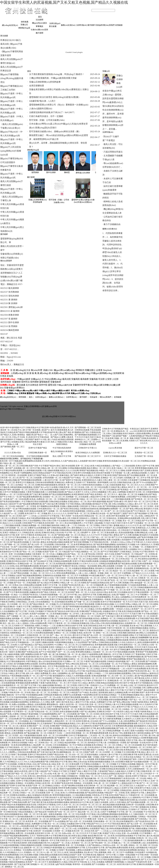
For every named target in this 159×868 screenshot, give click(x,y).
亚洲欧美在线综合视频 (104, 604)
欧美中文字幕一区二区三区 (131, 774)
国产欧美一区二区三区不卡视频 (120, 580)
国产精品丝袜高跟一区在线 (33, 857)
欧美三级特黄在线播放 (141, 733)
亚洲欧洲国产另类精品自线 (90, 611)
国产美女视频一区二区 (31, 740)
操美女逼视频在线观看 (147, 642)
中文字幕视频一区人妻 (120, 473)
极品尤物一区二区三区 (128, 494)
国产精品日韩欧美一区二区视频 (109, 521)
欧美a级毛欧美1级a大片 (34, 657)
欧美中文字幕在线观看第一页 (140, 592)
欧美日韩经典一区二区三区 (95, 786)
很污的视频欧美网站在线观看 (26, 664)
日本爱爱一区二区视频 (14, 511)
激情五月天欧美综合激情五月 (28, 840)
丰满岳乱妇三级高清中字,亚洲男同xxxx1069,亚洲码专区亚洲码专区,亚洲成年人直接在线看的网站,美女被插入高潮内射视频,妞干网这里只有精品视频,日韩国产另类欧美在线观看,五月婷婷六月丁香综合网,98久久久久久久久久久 (144, 436)
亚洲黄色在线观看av (18, 795)
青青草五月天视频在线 (25, 482)
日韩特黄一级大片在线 (105, 554)
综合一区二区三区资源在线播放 (85, 755)
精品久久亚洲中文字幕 (97, 475)
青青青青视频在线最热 (144, 468)
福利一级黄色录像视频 (53, 814)
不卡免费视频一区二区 (114, 685)
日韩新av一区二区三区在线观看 (129, 745)
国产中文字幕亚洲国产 (110, 552)
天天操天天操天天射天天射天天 (116, 523)
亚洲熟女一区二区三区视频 (65, 633)
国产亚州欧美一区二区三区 (142, 499)
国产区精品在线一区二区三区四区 (45, 712)
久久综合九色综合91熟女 (98, 592)
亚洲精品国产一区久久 (64, 559)
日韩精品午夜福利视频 (116, 661)
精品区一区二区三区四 (122, 571)
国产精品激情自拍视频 (127, 564)
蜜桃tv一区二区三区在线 (113, 556)
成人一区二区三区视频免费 (92, 585)
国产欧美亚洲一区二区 (67, 709)
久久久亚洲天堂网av (123, 604)
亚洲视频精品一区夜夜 (101, 599)
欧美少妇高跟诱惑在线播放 (122, 836)
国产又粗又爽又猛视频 (39, 494)
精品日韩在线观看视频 (69, 750)
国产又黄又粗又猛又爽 (46, 752)
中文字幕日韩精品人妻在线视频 (79, 504)
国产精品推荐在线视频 (19, 542)
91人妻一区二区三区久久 (140, 576)
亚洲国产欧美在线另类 (71, 585)
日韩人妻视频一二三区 (117, 840)
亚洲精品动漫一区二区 (27, 564)
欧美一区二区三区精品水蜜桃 (86, 559)
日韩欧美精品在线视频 (120, 630)
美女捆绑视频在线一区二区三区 (69, 752)
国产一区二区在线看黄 (67, 714)
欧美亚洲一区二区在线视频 (37, 821)
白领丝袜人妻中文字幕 (109, 755)
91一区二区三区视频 (108, 764)
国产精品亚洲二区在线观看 (71, 798)
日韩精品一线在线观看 (88, 566)
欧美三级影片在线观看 (99, 802)
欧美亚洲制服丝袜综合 (83, 545)
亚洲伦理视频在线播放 (139, 628)
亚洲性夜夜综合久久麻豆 (92, 480)
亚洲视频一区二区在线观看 (77, 497)
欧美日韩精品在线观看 (131, 611)
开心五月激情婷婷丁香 (46, 724)
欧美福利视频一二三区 (101, 630)
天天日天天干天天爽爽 (41, 809)
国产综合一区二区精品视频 (25, 583)
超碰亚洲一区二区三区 (33, 848)
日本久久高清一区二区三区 (52, 766)
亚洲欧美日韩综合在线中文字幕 (20, 561)
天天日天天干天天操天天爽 (130, 614)
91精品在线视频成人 (103, 466)
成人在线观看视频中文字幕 (124, 528)
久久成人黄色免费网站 (126, 721)
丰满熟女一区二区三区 (128, 578)
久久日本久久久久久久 (89, 564)
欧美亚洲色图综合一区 (35, 580)
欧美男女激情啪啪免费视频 (50, 664)
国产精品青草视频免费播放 (104, 545)
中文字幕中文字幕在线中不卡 (94, 681)
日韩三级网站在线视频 (12, 521)
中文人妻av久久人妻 (35, 537)
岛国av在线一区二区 (70, 833)
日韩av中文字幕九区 (135, 542)
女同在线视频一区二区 (52, 478)
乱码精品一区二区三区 (25, 485)
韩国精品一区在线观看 (83, 783)
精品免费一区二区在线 (43, 745)
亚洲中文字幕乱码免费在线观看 (85, 561)
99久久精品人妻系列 (86, 683)
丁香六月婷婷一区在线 (69, 516)
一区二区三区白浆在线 (64, 669)
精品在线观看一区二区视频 (87, 817)
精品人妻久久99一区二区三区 (141, 504)
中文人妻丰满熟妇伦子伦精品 (74, 628)
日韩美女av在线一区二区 (96, 511)
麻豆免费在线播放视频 (32, 597)
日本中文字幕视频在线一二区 (22, 642)
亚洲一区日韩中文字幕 (92, 719)
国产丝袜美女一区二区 (62, 568)
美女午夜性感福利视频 (97, 502)
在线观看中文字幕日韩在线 (96, 840)
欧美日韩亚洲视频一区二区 (78, 733)
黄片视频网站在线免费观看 (48, 506)
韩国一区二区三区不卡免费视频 (118, 573)
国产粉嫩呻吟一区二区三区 (66, 738)
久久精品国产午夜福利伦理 (52, 587)
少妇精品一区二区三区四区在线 (135, 709)
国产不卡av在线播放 (144, 482)
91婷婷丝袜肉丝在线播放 (91, 485)
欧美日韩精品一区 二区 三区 (103, 745)
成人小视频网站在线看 (25, 621)
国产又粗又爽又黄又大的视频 (67, 540)
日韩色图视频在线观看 (30, 798)
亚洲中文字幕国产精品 (38, 448)
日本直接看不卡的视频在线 (139, 480)
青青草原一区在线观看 (17, 475)
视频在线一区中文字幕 (113, 654)
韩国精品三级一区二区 (68, 654)
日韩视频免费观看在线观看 (108, 547)
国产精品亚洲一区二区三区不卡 (88, 456)
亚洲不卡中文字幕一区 (44, 540)
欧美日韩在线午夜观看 (101, 473)
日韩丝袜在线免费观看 (44, 482)
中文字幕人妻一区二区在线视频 (116, 626)
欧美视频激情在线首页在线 (107, 724)
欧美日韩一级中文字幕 (132, 561)
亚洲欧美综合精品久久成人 (123, 599)
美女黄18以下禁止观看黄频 (141, 626)
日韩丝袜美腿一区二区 (64, 545)
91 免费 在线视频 (51, 530)
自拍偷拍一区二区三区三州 (54, 497)
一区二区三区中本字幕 (67, 595)
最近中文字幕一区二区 (144, 448)
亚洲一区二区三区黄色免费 (103, 533)
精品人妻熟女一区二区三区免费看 (105, 790)
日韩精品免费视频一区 (30, 525)
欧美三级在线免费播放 (74, 852)
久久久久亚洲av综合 (13, 453)
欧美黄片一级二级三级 (30, 750)
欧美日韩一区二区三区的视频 (129, 688)
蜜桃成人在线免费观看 (37, 704)
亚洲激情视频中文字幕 (23, 831)
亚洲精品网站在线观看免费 (129, 518)
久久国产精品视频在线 (82, 599)
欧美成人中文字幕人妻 (141, 735)
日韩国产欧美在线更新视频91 (98, 707)
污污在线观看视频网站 (102, 597)
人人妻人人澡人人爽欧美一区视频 (90, 573)
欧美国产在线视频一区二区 (41, 614)
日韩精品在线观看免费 (62, 561)
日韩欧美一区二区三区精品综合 (104, 518)
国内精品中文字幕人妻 (102, 504)
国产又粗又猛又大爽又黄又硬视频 (116, 616)
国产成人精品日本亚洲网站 (48, 583)
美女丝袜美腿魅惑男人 (74, 523)
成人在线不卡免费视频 (53, 707)
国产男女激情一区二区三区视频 (104, 843)
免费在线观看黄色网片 (83, 716)
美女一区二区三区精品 (132, 521)
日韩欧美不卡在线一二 (56, 733)
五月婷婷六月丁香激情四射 (85, 482)
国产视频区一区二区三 (126, 595)
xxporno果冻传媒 (115, 448)
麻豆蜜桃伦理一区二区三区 (43, 669)
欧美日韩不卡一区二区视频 (36, 513)
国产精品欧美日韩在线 (145, 721)
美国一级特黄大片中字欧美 (72, 740)
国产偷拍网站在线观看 (74, 786)
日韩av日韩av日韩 (49, 521)
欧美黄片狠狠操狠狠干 (67, 759)
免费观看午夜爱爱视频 (114, 862)
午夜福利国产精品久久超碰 (109, 771)
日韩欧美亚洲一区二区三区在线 (71, 487)
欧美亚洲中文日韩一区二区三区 (48, 833)
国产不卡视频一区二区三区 (78, 537)
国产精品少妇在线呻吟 (44, 645)
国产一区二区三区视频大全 (36, 790)
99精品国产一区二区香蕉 (26, 506)
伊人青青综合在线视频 (16, 580)
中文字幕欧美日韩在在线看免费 (35, 502)
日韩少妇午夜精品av (140, 673)
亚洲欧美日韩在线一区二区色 (90, 709)
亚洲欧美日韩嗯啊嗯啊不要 (141, 638)
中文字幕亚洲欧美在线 (58, 836)
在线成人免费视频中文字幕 (101, 702)
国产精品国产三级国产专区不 (122, 513)
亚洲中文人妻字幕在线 (135, 678)
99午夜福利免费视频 (79, 580)
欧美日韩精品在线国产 (43, 473)
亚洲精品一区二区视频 (129, 547)
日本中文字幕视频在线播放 (115, 456)
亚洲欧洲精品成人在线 (144, 533)
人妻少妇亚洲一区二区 (89, 614)
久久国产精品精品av (26, 645)
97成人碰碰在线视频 (51, 471)
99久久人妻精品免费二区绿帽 (93, 769)
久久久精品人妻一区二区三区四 (101, 647)
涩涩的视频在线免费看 (64, 602)
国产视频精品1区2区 (100, 838)
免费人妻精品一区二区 (133, 845)
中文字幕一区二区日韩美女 (79, 790)
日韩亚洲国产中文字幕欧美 (138, 497)
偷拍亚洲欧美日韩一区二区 (99, 836)
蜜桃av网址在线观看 (106, 566)
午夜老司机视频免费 (86, 788)
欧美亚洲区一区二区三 (54, 523)
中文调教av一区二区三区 (64, 645)
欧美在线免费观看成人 (23, 745)
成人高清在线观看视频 (124, 533)
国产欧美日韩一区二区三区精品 (87, 669)
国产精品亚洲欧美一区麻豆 (11, 607)
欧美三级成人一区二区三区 (123, 468)
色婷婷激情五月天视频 (126, 545)
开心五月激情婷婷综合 (66, 604)
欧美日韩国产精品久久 (142, 607)
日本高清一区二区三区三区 (11, 638)
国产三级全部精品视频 (23, 547)
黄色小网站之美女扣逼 (78, 762)
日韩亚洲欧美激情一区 (38, 453)
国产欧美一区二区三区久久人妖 (77, 587)
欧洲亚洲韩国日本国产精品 (83, 494)
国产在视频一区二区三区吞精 (58, 580)
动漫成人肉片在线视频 (25, 559)
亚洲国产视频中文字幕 (81, 630)
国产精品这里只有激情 (44, 812)
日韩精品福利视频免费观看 (54, 845)
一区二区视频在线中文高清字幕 (66, 499)
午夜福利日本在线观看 (48, 759)
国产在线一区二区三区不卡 (127, 728)
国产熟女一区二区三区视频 (30, 552)
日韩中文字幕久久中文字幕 (102, 587)
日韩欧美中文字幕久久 (88, 448)
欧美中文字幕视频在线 (143, 683)
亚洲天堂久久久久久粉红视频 (72, 840)
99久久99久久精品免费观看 (56, 757)
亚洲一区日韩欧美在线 (136, 590)
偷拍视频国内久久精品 (62, 676)
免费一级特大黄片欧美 (60, 702)
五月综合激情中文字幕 (95, 848)
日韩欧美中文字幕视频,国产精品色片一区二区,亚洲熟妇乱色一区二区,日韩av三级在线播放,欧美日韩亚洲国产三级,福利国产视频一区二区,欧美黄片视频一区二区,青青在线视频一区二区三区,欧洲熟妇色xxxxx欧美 (115, 436)
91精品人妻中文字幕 (17, 673)
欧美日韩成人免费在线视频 (71, 638)
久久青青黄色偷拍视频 (75, 793)
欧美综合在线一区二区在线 (135, 778)
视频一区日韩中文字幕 (113, 697)
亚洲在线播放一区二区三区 (104, 821)
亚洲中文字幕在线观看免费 (61, 599)
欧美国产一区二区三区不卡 (143, 609)
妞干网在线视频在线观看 (26, 509)
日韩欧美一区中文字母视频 (62, 716)
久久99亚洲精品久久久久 (13, 762)
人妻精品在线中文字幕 (129, 783)
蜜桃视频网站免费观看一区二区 (112, 509)
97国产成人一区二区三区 (101, 537)
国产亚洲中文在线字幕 (16, 786)
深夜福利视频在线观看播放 (21, 487)
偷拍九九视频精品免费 (118, 693)
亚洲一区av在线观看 (86, 759)
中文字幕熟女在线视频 (82, 745)
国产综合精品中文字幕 (43, 561)
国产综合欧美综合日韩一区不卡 (21, 549)
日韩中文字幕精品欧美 (131, 860)
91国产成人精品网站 (88, 712)
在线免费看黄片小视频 (25, 709)
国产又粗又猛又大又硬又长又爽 (90, 738)
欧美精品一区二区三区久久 (106, 494)
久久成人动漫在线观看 (112, 485)
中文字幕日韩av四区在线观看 (92, 690)
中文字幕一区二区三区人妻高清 (13, 726)
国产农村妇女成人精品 (47, 764)
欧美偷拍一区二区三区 (81, 843)
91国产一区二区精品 (150, 561)
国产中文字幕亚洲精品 (96, 640)
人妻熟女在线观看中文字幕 (87, 850)
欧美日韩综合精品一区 (111, 530)
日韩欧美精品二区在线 (129, 552)
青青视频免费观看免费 (128, 724)
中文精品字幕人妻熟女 (118, 487)
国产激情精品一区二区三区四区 (141, 506)
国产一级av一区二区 (58, 635)
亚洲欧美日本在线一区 (100, 513)
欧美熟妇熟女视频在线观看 (58, 542)
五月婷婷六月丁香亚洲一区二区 (142, 809)
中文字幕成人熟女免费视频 (97, 814)
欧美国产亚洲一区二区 (52, 552)
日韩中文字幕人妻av (134, 740)
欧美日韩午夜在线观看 (116, 516)
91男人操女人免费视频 (116, 492)
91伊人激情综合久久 (144, 545)
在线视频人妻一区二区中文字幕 (27, 468)
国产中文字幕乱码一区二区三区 (144, 511)
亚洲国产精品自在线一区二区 (59, 755)
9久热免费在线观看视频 (43, 633)
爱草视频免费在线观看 (29, 566)
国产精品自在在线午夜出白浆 (67, 611)
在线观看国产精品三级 (99, 829)
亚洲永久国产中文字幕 (145, 466)
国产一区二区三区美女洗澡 (119, 511)
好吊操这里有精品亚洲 (52, 661)
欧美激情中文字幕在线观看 (134, 540)
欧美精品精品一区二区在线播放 (16, 721)
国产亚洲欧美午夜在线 (68, 566)
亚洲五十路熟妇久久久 (12, 533)
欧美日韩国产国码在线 (117, 475)
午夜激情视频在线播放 (64, 642)
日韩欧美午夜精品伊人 (80, 518)
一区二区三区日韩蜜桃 (90, 478)
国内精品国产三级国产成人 (61, 819)
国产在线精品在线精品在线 (98, 583)
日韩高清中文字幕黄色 (46, 805)
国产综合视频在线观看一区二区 (140, 475)
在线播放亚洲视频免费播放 (110, 561)
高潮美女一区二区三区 (78, 659)
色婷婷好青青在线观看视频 (74, 511)
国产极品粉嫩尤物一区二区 (35, 733)
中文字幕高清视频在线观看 (38, 456)
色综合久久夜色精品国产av (55, 537)
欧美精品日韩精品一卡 (111, 695)
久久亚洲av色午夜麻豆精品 (58, 475)
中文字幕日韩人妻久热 (143, 836)
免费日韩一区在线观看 (86, 521)
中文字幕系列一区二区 (21, 712)
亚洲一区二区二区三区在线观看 (39, 678)
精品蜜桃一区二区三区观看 (143, 571)
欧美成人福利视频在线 (21, 809)
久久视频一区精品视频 (126, 855)
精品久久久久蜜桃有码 (82, 726)
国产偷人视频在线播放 (53, 681)
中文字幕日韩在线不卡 (148, 790)
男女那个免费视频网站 (23, 473)
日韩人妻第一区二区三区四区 (115, 480)
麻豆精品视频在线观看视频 (114, 805)
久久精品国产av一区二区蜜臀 (12, 513)
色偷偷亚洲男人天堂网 (23, 628)
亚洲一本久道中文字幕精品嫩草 (56, 597)
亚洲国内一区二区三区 (108, 850)
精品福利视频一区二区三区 (76, 743)
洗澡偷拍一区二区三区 (102, 652)
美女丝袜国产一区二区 (139, 766)
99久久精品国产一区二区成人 (59, 843)
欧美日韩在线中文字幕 (110, 714)
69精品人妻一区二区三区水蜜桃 (54, 468)
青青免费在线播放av (84, 652)
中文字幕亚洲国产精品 (145, 619)
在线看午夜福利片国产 (135, 471)
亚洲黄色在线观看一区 (149, 716)
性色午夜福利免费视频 (43, 609)
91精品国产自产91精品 (71, 478)
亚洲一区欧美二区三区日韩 (103, 819)
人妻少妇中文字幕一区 (52, 480)
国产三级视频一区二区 (53, 511)
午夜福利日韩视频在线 (35, 757)
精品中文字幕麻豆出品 (109, 614)
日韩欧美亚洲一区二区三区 (38, 635)
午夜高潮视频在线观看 (19, 676)
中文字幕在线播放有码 (16, 661)
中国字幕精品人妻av (34, 661)
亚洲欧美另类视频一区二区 (19, 671)
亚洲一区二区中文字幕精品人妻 (102, 704)
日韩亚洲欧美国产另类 (29, 466)
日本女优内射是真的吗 (73, 719)
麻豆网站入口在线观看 (145, 633)
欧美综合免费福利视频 (52, 700)
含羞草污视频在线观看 (44, 642)
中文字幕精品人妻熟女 (128, 664)
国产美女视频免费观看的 (30, 719)
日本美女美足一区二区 (128, 559)
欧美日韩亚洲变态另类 (88, 490)
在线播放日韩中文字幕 (112, 611)
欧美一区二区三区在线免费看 (56, 735)
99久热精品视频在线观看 (86, 547)
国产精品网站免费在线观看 (117, 848)
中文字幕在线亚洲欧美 (117, 824)
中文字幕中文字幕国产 (103, 528)
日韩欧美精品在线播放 (58, 502)
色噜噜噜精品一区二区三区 (21, 633)
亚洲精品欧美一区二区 (109, 559)
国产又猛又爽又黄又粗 (37, 802)
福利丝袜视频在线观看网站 (46, 549)
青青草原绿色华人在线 (140, 666)
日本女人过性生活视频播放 (95, 492)
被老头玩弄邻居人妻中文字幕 (26, 771)
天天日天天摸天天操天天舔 (137, 602)
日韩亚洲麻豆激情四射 (50, 525)
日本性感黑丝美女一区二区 (48, 509)
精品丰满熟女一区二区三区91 (99, 468)
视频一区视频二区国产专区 (80, 597)
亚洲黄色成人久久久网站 (146, 528)
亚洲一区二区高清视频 (89, 621)
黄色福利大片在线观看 (149, 535)
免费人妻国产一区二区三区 (60, 829)
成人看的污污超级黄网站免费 (90, 654)
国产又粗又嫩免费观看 (82, 838)
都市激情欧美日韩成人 (64, 571)
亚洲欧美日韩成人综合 (27, 764)
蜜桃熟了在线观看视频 (14, 824)
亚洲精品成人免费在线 (64, 482)
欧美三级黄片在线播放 (134, 731)
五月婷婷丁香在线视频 (17, 755)
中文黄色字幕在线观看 (85, 604)
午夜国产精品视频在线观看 (95, 661)
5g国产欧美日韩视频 (145, 537)
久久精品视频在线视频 (82, 795)
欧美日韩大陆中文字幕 (124, 683)
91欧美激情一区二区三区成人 (44, 554)
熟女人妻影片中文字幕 (62, 456)
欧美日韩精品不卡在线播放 (120, 857)
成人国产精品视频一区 (78, 673)
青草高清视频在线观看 (50, 640)
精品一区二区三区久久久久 (133, 485)
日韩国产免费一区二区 (41, 747)
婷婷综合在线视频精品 (122, 735)
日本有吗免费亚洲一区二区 (142, 597)
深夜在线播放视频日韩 (37, 843)
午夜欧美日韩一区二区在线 (19, 693)
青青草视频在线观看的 (104, 759)
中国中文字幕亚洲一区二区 (59, 623)
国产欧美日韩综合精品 (70, 509)
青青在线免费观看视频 (66, 573)
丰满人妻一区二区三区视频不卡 (48, 621)
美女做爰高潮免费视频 (14, 681)
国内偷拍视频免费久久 (27, 817)
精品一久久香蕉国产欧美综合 (26, 595)
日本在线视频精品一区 (44, 602)
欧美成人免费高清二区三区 (41, 499)
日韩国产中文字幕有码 (68, 490)
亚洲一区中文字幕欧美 (25, 535)
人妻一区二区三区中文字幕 (117, 576)
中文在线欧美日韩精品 (66, 521)
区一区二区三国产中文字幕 (41, 676)
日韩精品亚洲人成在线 (31, 533)
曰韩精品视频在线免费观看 (98, 766)
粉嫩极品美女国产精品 (147, 494)
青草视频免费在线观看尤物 (106, 645)
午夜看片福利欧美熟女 (48, 683)
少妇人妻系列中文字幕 (87, 595)
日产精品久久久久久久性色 (143, 573)
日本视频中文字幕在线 (44, 611)
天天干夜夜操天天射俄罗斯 (75, 766)
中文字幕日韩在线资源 (92, 556)
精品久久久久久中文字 (129, 525)
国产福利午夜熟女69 (79, 475)
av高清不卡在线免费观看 (136, 669)
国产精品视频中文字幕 (144, 513)
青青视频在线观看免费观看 (27, 683)
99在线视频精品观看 (34, 695)
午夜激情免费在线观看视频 (53, 590)
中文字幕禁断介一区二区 (146, 595)
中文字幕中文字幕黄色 (62, 609)
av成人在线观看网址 (81, 829)
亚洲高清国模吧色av (8, 564)
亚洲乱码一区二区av (144, 838)
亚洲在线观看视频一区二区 (103, 676)
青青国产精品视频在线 (89, 471)
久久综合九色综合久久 (127, 642)
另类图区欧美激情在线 (89, 509)
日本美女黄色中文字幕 (97, 747)
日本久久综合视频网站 (31, 521)
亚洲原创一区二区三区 (144, 453)
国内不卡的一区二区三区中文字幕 (142, 502)
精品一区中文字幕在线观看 (54, 666)
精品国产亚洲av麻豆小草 (117, 502)
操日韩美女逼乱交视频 (78, 836)
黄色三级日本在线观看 (66, 466)
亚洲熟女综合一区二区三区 (14, 821)
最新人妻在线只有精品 (72, 681)
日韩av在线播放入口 (120, 504)
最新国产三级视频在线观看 (64, 547)
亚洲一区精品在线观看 (97, 628)
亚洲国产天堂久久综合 (44, 578)
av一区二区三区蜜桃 (71, 621)
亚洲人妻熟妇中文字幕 (135, 793)
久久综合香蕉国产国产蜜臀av (86, 642)
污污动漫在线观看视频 (137, 585)
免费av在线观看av (114, 540)
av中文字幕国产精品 (40, 671)
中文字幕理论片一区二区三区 (45, 778)
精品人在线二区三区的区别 (29, 587)
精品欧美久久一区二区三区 (102, 607)
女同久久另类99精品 (86, 549)
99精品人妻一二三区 (68, 525)
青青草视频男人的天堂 (107, 482)
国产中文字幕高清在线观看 (17, 592)
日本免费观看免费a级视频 (122, 726)
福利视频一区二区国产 (21, 619)
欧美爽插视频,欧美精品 (66, 724)
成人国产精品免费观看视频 (71, 826)
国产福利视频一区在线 (136, 743)
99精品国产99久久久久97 (28, 759)
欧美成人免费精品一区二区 (104, 619)
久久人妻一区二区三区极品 (83, 609)
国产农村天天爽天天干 (78, 647)
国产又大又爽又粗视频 (129, 535)
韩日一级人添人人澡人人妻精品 (16, 623)
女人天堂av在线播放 (96, 862)
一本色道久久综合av (117, 542)
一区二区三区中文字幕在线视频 (13, 537)
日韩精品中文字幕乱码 (43, 547)
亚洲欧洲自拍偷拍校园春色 (46, 485)
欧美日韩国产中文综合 (14, 647)
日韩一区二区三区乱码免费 (97, 487)
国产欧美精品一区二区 (127, 490)
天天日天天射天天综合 (144, 647)
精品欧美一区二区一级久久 (39, 716)
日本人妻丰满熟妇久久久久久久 (79, 528)
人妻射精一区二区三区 (17, 716)
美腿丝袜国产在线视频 (111, 657)
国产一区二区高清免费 (19, 499)
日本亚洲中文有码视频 (81, 473)
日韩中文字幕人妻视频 (110, 525)
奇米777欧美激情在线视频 (114, 740)
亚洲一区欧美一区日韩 (25, 578)
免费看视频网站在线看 (123, 607)
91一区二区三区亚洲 (46, 864)
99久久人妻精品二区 (146, 549)
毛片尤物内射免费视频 (116, 497)
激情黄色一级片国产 (15, 657)
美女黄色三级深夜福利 (99, 693)
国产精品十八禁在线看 (16, 659)
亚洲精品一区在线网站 (25, 783)
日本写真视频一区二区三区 (16, 528)
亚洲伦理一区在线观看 (124, 568)
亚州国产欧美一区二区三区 (78, 513)
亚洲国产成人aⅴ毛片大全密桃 (45, 487)
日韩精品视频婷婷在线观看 (30, 845)
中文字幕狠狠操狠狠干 (114, 778)
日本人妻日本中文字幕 (77, 635)
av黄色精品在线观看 (138, 473)
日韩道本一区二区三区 (58, 592)
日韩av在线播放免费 (38, 623)
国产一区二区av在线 (134, 516)
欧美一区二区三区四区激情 (69, 860)
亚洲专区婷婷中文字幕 (112, 826)
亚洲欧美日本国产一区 (106, 712)
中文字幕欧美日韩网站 (39, 829)
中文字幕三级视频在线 (32, 607)
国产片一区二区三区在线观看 (36, 647)
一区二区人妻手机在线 (85, 554)
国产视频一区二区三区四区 (16, 545)
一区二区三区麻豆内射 (31, 690)
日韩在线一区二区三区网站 (89, 525)
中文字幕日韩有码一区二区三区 (96, 638)
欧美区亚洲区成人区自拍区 (32, 530)
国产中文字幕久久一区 (9, 497)
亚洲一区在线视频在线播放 (20, 554)
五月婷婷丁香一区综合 (144, 456)
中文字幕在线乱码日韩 (62, 473)
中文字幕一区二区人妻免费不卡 (78, 533)
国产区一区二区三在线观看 (30, 478)
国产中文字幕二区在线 (25, 611)
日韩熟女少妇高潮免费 (102, 666)
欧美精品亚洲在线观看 (116, 769)
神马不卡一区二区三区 (137, 487)
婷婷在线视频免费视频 (118, 700)
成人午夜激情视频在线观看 (116, 585)
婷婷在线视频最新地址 (115, 623)
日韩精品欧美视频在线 (80, 623)
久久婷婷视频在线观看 (32, 471)
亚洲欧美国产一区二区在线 (38, 726)
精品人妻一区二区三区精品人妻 (79, 666)
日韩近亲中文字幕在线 (78, 862)
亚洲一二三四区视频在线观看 (118, 499)
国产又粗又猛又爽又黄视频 (54, 504)
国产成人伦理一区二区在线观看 (41, 545)
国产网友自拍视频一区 (23, 573)
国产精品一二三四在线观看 (124, 466)
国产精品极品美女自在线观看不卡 (47, 628)
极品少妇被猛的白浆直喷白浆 (40, 795)
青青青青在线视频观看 (94, 740)
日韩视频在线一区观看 (117, 743)
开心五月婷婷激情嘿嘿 (70, 690)
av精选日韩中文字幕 (97, 497)
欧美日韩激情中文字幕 (74, 857)
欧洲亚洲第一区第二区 (92, 798)
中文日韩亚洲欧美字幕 (131, 752)
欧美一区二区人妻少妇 (103, 735)
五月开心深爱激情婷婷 (135, 769)
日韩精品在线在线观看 (144, 599)
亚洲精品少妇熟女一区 (54, 786)
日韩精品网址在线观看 (32, 585)
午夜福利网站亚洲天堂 (91, 695)
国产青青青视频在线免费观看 (30, 480)
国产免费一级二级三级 (49, 654)
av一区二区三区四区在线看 (17, 494)
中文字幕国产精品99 (47, 466)
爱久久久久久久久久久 (57, 513)
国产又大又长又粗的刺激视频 (124, 537)
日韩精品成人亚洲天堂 (31, 590)
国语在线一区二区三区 (46, 564)
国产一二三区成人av (31, 516)
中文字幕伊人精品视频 (93, 523)
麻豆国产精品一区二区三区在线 (21, 774)
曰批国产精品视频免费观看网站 (93, 540)
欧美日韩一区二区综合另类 (77, 704)
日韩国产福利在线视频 (23, 778)
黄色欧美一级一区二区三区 (69, 485)
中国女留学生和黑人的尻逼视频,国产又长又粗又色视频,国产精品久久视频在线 (64, 2)
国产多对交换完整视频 (79, 542)
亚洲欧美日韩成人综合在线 (53, 533)
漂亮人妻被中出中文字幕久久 (138, 781)
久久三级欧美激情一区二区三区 (142, 814)
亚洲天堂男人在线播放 (127, 549)
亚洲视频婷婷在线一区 (143, 568)
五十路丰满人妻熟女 (38, 542)
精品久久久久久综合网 (69, 471)
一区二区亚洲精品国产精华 (126, 759)
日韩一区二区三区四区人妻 (54, 607)
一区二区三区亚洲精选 (107, 490)
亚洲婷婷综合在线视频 (52, 576)
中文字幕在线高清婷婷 (62, 448)
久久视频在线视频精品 (50, 556)
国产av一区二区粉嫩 (89, 800)
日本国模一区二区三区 (124, 566)
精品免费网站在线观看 (21, 669)
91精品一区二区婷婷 (36, 743)
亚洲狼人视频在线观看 (69, 506)
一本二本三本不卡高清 (67, 683)
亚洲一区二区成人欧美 (85, 466)
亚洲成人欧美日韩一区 (86, 633)
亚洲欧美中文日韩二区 (136, 492)
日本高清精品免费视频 (116, 659)
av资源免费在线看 (10, 700)
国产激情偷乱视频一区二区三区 (67, 535)
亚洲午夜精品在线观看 (33, 511)
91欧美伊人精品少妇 (125, 712)
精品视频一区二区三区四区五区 (26, 490)
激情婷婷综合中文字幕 (79, 802)
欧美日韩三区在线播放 (118, 592)
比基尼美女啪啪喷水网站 (24, 571)
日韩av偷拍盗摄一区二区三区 (141, 583)
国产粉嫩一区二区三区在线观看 (87, 602)
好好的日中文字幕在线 (50, 516)
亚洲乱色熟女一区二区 (77, 502)
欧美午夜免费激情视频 (46, 817)
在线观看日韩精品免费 (118, 671)
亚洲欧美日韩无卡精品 (51, 690)
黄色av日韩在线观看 (93, 657)
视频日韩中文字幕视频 (37, 688)
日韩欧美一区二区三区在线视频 (122, 838)
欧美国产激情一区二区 (144, 566)
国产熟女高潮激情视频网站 (60, 494)
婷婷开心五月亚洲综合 (118, 809)
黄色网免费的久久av (132, 697)
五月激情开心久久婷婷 (131, 719)
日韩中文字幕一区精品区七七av (73, 640)
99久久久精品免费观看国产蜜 (30, 700)
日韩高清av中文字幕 (76, 671)
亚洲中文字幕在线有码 (37, 755)
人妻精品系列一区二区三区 (125, 587)
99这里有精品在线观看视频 (97, 671)
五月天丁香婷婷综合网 (39, 836)
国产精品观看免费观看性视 (30, 497)
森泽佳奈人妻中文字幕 (43, 728)
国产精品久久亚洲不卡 (74, 492)
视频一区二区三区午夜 (97, 580)
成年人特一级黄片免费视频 (37, 673)
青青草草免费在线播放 (67, 788)
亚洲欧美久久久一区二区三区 (115, 453)
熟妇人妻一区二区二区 (9, 466)
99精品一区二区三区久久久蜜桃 (112, 471)
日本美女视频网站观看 (104, 609)
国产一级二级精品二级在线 (120, 776)
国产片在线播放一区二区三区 (142, 523)
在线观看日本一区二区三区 (136, 623)
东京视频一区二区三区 (112, 709)
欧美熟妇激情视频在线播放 (99, 762)
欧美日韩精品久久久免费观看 (88, 453)
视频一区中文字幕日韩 (14, 707)
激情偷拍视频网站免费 (147, 664)
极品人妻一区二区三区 (103, 571)
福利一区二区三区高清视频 (97, 700)
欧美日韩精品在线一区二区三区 (92, 516)
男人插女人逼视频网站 (93, 590)
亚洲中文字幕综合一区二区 (143, 776)
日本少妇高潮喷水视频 (49, 490)
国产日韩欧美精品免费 (56, 528)
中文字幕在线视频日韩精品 (110, 860)
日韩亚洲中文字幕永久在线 (90, 506)
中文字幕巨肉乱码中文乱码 (146, 635)
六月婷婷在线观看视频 (48, 595)
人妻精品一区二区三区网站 (14, 678)
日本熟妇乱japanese (36, 697)
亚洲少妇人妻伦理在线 (35, 659)
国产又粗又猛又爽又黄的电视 (47, 826)
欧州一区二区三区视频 (141, 857)
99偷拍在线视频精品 (17, 862)
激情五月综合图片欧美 (67, 549)
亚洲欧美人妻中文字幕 (116, 747)
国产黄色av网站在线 (134, 509)
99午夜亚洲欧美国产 (97, 576)
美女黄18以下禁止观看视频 (95, 852)
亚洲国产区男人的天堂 (102, 726)
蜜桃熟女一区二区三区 (14, 867)
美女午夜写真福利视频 (83, 619)
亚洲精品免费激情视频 (112, 798)
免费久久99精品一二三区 (45, 626)
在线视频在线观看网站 (19, 702)
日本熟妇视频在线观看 (77, 468)
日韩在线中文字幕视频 (130, 530)
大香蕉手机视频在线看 (35, 492)
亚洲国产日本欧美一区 (124, 554)
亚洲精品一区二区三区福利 (112, 478)
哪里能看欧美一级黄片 (56, 704)
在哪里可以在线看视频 (37, 528)
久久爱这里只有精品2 (17, 518)
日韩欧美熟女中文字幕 (58, 762)
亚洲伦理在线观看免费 (91, 530)
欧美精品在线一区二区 (44, 535)
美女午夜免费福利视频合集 (38, 518)
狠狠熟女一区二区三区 (90, 552)
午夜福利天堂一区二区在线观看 (142, 795)
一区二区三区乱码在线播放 (13, 456)
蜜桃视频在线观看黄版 (119, 814)
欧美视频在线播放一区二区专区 (66, 614)
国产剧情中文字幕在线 (72, 480)
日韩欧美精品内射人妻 (126, 482)
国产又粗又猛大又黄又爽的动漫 (80, 688)
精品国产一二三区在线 (44, 559)
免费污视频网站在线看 (30, 654)
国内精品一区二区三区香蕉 (66, 685)
